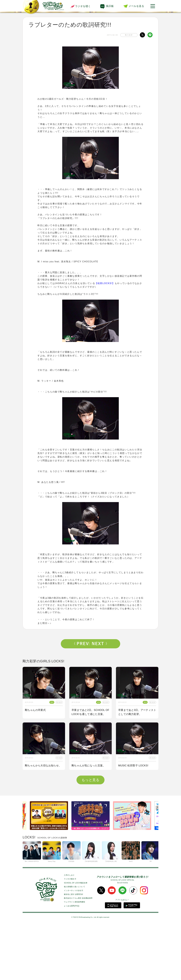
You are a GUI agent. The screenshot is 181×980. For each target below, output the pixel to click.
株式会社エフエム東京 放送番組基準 (78, 954)
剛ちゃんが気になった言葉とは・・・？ (135, 819)
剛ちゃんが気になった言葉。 (88, 766)
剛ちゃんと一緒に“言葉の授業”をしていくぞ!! (88, 819)
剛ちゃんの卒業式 (35, 710)
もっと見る (90, 835)
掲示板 (110, 6)
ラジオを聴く (80, 6)
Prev (82, 644)
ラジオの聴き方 (70, 935)
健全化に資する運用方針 (74, 950)
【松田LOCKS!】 (105, 283)
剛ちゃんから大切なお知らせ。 (43, 766)
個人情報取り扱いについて (74, 942)
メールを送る (136, 6)
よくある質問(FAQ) (72, 961)
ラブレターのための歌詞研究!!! (43, 817)
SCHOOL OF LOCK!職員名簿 (76, 938)
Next (99, 644)
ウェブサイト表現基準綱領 (74, 958)
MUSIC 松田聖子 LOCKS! (133, 766)
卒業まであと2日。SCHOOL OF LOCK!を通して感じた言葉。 (90, 712)
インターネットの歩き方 (74, 946)
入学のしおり (69, 931)
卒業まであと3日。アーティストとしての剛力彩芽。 (137, 712)
